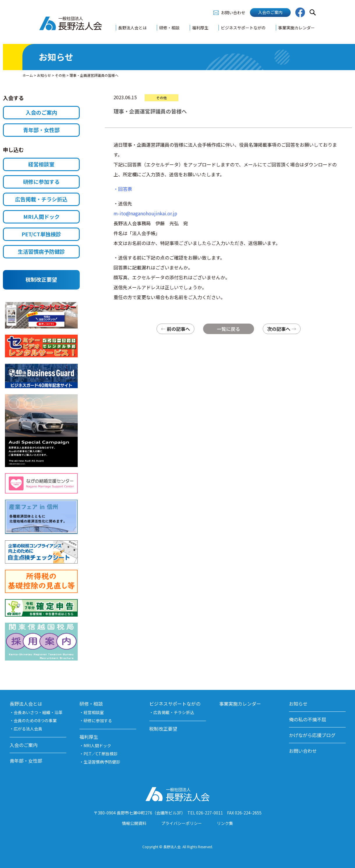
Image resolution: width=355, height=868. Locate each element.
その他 (161, 98)
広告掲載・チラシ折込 (41, 199)
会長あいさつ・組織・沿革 (38, 712)
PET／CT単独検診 (101, 754)
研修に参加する (41, 182)
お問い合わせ (233, 13)
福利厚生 (200, 28)
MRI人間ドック (41, 216)
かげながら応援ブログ (312, 735)
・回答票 (123, 189)
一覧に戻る (228, 329)
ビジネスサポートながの (243, 28)
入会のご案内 (270, 12)
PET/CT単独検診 (41, 234)
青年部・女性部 (41, 130)
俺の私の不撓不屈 (308, 719)
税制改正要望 (41, 279)
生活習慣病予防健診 (41, 251)
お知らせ (298, 704)
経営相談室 (41, 164)
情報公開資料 (134, 823)
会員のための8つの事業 (35, 720)
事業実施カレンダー (297, 28)
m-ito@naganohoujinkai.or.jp (145, 213)
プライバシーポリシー (182, 823)
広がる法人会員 (28, 729)
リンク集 (225, 823)
